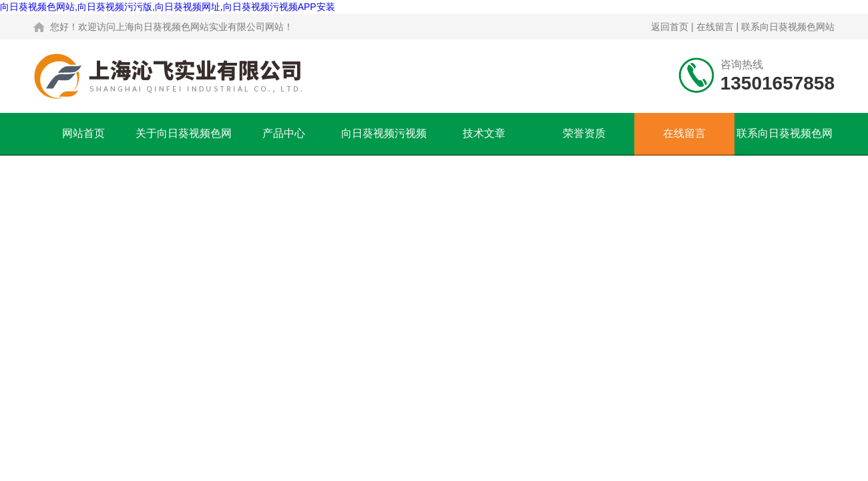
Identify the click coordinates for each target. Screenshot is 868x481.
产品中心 (284, 133)
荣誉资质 (584, 133)
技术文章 (484, 133)
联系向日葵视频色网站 (788, 27)
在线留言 (715, 27)
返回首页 (670, 27)
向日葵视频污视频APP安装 (384, 141)
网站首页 (83, 133)
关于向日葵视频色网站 (184, 141)
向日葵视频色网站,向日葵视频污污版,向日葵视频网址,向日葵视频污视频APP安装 (168, 7)
